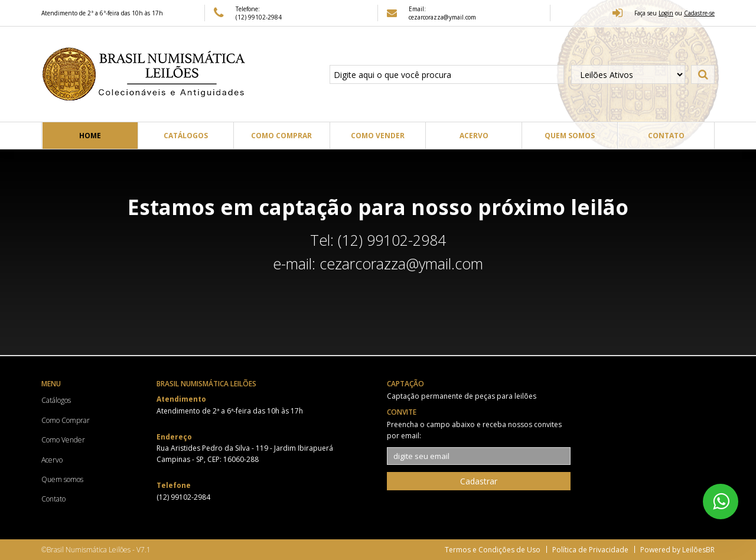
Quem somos (570, 136)
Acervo (474, 136)
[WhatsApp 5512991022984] (721, 502)
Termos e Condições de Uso (493, 550)
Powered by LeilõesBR (677, 550)
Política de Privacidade (590, 550)
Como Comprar (281, 136)
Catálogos (186, 136)
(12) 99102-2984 (259, 17)
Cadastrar (479, 481)
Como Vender (378, 136)
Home (90, 136)
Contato (666, 136)
